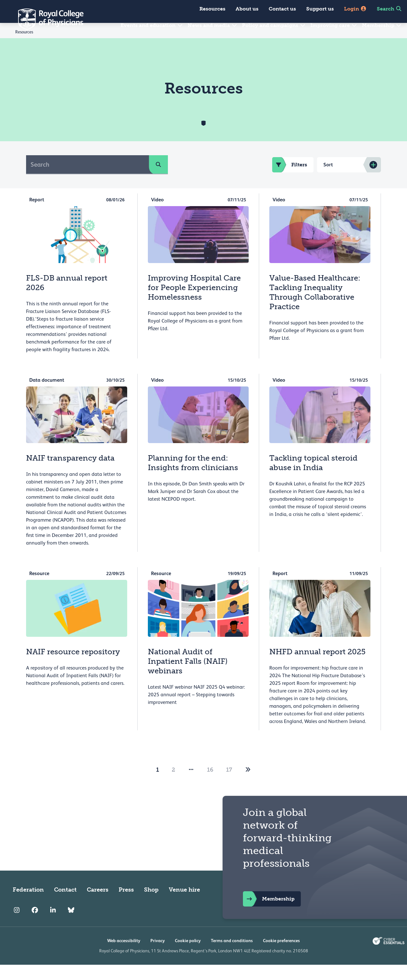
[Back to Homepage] (46, 19)
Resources (212, 9)
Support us (320, 9)
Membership (382, 25)
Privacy (158, 956)
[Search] (88, 180)
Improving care (334, 25)
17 (229, 785)
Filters (290, 180)
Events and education (152, 25)
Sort (328, 180)
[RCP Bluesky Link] (71, 925)
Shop (151, 905)
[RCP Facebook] (35, 925)
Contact (65, 905)
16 (210, 785)
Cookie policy (188, 956)
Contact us (282, 9)
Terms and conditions (232, 956)
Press (126, 905)
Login (355, 9)
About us (247, 9)
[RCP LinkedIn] (53, 925)
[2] (248, 785)
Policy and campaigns (274, 25)
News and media (213, 25)
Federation (28, 905)
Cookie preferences (281, 956)
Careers (98, 905)
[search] (158, 180)
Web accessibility (124, 956)
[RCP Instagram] (17, 925)
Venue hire (184, 905)
